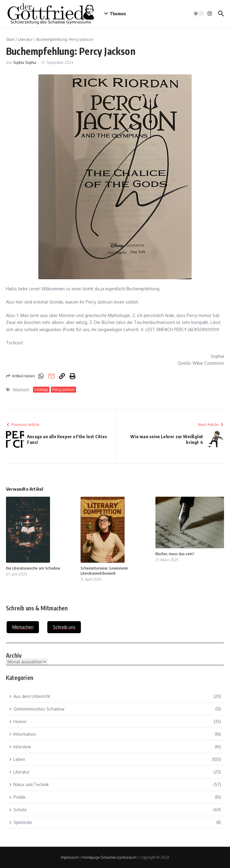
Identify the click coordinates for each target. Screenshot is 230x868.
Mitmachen (23, 627)
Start (10, 39)
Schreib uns (64, 627)
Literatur (25, 39)
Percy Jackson (63, 389)
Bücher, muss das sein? (175, 554)
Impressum (70, 857)
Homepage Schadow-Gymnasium (109, 857)
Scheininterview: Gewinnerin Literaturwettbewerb (104, 571)
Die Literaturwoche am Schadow (33, 568)
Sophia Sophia (25, 63)
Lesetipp (41, 389)
